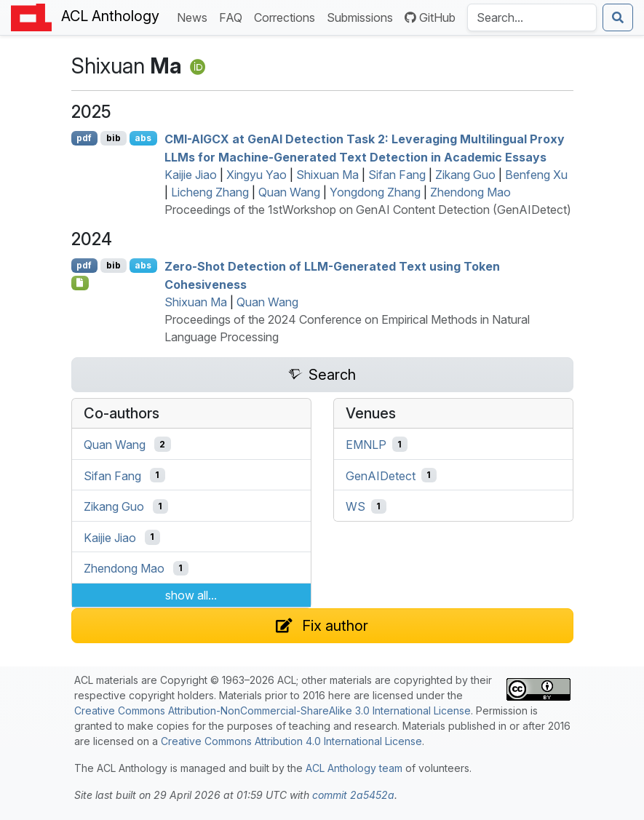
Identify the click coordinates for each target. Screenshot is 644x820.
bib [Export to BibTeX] (114, 138)
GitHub (430, 17)
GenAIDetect (381, 475)
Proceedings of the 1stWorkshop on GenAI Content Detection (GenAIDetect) (368, 210)
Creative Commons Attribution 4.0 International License (291, 741)
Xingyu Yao (257, 175)
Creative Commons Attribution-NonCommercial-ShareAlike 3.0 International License (273, 710)
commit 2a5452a (353, 795)
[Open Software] (80, 283)
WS (355, 506)
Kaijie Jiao (191, 175)
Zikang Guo (465, 175)
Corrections (287, 16)
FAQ (234, 16)
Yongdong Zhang (375, 192)
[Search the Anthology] (532, 17)
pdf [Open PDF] (84, 138)
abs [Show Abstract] (143, 138)
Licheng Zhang (210, 192)
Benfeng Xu (536, 175)
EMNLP (366, 445)
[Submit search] (618, 17)
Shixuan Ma (327, 175)
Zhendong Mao (470, 192)
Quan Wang (289, 192)
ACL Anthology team (354, 768)
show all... (191, 595)
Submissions (363, 16)
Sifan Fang (397, 175)
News (195, 16)
